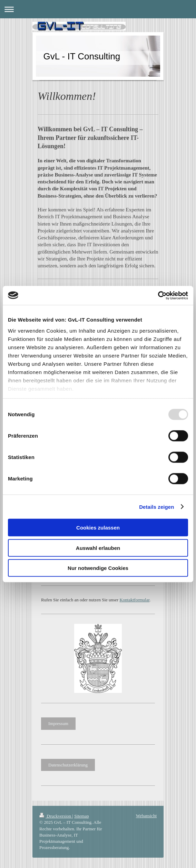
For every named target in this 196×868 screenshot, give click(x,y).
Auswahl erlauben (98, 548)
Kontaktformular (134, 600)
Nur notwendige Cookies (98, 568)
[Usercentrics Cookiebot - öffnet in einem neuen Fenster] (158, 295)
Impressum (58, 723)
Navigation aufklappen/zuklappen (98, 9)
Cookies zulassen (98, 528)
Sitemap (82, 816)
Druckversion (56, 816)
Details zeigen (156, 507)
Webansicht (146, 816)
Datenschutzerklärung (68, 765)
